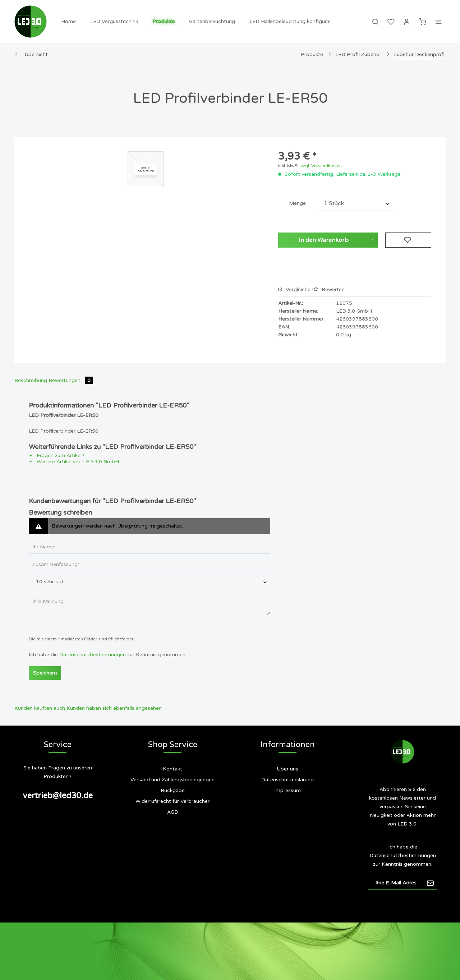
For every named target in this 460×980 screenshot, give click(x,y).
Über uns (287, 769)
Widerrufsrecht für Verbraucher (172, 801)
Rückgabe (173, 790)
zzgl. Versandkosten (321, 166)
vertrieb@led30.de (58, 796)
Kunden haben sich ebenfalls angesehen (114, 708)
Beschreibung (31, 380)
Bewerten (329, 289)
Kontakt (172, 769)
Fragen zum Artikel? (57, 456)
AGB (172, 812)
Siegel (287, 819)
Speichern (45, 673)
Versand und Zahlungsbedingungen (172, 780)
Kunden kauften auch (40, 708)
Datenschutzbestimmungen (93, 655)
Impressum (287, 790)
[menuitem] (68, 22)
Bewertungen (71, 380)
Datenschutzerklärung (287, 780)
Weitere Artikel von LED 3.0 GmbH (74, 462)
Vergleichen (296, 289)
